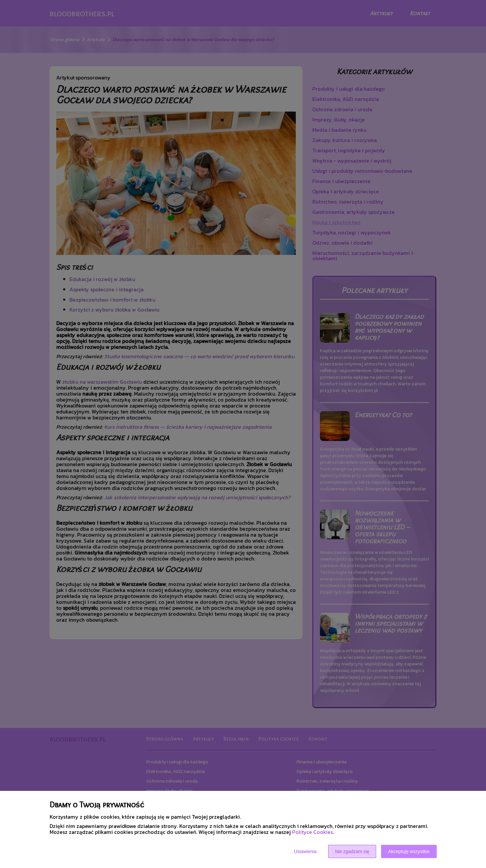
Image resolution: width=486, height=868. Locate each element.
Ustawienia (305, 851)
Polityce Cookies (312, 832)
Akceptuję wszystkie (409, 851)
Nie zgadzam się (352, 851)
